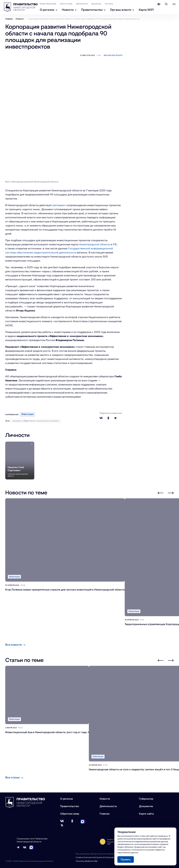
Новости (105, 799)
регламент (59, 205)
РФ (115, 244)
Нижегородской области (95, 244)
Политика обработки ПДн (87, 861)
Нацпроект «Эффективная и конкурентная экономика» (36, 421)
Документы (98, 4)
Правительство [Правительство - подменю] (95, 10)
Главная (104, 814)
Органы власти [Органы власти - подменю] (124, 10)
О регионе (67, 799)
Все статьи (14, 777)
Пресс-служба (68, 4)
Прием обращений (49, 4)
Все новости (15, 645)
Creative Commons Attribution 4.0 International (96, 857)
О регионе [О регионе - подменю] (50, 10)
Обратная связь (70, 814)
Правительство (70, 806)
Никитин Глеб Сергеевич (16, 469)
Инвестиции (27, 414)
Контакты (111, 4)
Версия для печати (113, 55)
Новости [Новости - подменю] (71, 10)
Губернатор (146, 799)
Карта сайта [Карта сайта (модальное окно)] (146, 814)
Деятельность (83, 4)
